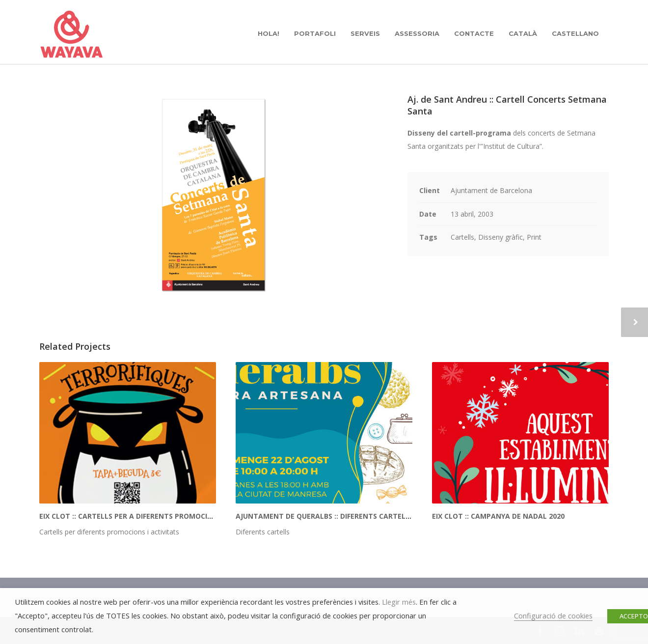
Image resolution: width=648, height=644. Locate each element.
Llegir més (399, 602)
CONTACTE (474, 33)
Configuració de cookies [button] (553, 616)
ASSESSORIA (417, 33)
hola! (269, 33)
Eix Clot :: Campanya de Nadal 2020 (498, 516)
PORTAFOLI (315, 33)
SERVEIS (365, 33)
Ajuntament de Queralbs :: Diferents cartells (324, 516)
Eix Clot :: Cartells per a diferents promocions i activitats (154, 516)
